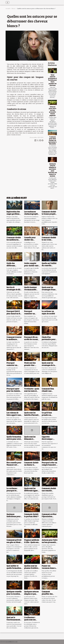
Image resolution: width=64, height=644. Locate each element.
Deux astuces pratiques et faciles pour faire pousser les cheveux (52, 80)
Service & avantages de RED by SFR (14, 290)
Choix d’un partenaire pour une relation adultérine (49, 340)
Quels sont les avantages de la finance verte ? (48, 365)
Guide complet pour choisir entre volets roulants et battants (32, 267)
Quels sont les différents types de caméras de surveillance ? (32, 492)
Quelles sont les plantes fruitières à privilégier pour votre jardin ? (32, 569)
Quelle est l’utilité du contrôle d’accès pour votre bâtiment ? (49, 267)
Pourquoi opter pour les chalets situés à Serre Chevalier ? (13, 392)
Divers (13, 8)
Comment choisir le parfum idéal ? (31, 515)
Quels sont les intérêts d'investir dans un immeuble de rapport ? (32, 416)
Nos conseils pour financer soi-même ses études (14, 465)
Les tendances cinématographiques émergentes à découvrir (33, 215)
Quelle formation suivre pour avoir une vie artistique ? (14, 440)
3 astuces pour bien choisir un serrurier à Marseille (52, 140)
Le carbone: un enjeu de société (48, 312)
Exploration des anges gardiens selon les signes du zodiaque (14, 215)
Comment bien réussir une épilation (48, 391)
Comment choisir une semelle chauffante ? (49, 491)
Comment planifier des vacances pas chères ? (47, 595)
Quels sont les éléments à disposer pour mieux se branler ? (32, 440)
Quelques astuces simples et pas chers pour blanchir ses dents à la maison (53, 170)
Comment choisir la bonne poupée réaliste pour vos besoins (49, 215)
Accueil (8, 8)
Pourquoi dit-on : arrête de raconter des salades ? (32, 339)
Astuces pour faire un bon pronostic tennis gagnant (53, 111)
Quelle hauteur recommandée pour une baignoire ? (30, 291)
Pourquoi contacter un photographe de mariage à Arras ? (14, 366)
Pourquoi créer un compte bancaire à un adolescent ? (49, 465)
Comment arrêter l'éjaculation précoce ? (49, 516)
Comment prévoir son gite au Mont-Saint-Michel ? (14, 542)
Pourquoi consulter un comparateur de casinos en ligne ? (31, 315)
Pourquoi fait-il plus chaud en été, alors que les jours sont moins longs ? (14, 315)
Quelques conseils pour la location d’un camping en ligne (14, 595)
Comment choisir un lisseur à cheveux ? (31, 465)
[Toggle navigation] (7, 2)
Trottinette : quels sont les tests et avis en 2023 (32, 391)
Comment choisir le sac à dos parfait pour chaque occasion (49, 241)
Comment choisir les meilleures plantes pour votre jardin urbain (14, 241)
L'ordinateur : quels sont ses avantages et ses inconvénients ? (31, 621)
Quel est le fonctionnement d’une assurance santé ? (13, 621)
